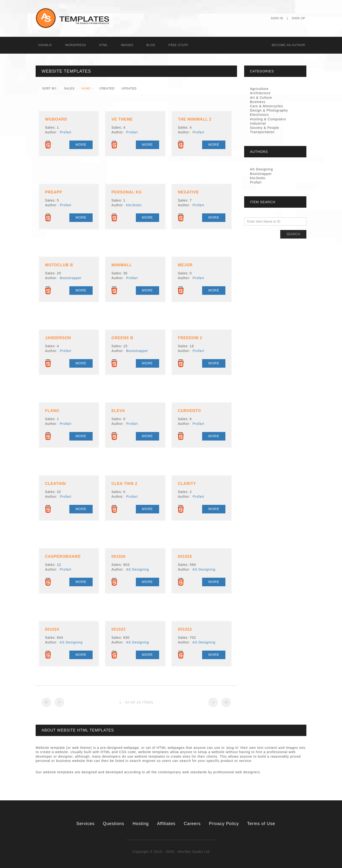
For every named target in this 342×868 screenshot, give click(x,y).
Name (86, 89)
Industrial (258, 123)
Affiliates (166, 824)
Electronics (259, 115)
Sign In (277, 18)
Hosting (141, 824)
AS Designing (138, 569)
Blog (151, 45)
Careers (192, 824)
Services (85, 824)
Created (107, 89)
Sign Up (299, 18)
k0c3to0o (134, 205)
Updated (129, 89)
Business (258, 102)
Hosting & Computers (268, 119)
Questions (114, 824)
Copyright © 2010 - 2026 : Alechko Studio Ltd (171, 852)
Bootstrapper (71, 278)
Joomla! (45, 45)
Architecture (260, 93)
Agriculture (259, 89)
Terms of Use (261, 824)
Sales (69, 89)
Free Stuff (178, 45)
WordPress (76, 45)
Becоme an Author (288, 45)
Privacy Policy (224, 824)
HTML (103, 45)
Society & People (265, 128)
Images (127, 45)
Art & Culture (261, 98)
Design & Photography (269, 110)
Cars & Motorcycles (267, 106)
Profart (66, 132)
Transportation (262, 132)
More (81, 145)
